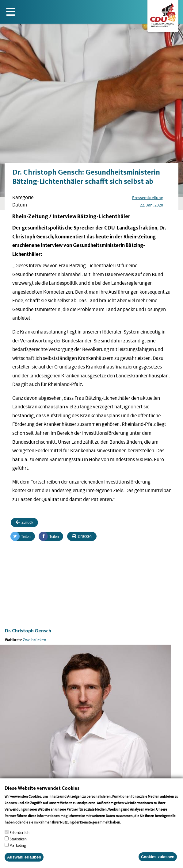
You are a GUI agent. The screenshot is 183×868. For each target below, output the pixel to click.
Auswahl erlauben (24, 863)
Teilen (21, 536)
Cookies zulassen (158, 862)
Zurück (24, 522)
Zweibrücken (34, 640)
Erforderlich (19, 838)
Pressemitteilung (148, 198)
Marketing (18, 851)
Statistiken (18, 845)
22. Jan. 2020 (151, 205)
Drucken (82, 536)
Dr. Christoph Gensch (28, 631)
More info (130, 828)
